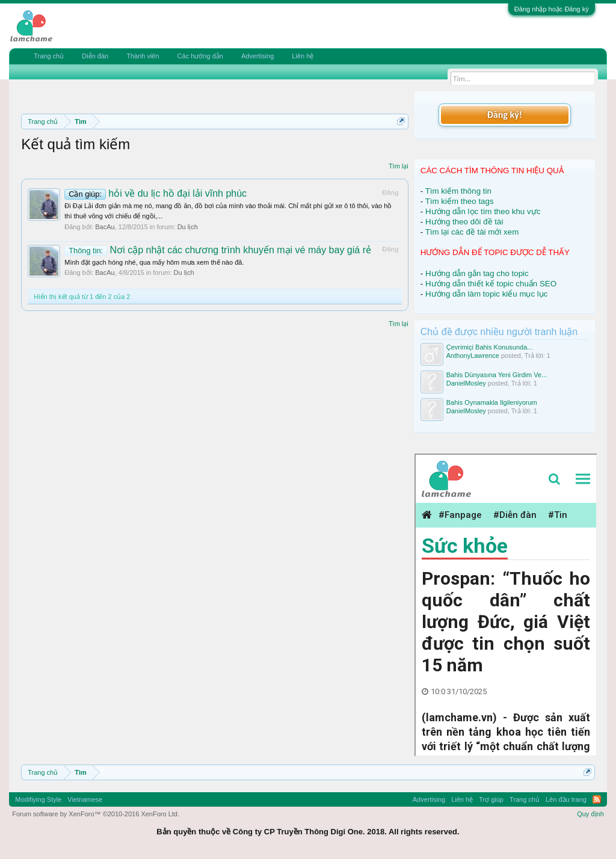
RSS (597, 799)
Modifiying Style (38, 799)
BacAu (105, 227)
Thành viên (143, 56)
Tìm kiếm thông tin (458, 191)
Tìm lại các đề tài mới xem (472, 232)
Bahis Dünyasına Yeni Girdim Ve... (497, 375)
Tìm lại (399, 166)
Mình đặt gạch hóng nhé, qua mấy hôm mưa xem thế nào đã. (154, 262)
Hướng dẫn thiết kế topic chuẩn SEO (491, 284)
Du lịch (188, 227)
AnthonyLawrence (473, 356)
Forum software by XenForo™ (96, 814)
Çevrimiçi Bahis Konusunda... (490, 347)
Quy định (590, 814)
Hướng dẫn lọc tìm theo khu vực (483, 211)
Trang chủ (49, 56)
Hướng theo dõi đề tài (464, 222)
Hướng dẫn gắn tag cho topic (477, 273)
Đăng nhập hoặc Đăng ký (552, 9)
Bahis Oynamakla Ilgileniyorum (492, 402)
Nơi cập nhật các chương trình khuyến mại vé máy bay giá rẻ (218, 250)
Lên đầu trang (566, 799)
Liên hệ (303, 56)
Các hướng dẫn (200, 56)
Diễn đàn (95, 56)
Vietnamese (85, 799)
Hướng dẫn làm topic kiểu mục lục (487, 294)
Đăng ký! (505, 115)
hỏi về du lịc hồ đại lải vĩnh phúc (156, 193)
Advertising (257, 56)
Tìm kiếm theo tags (460, 201)
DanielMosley (466, 383)
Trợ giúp (491, 799)
